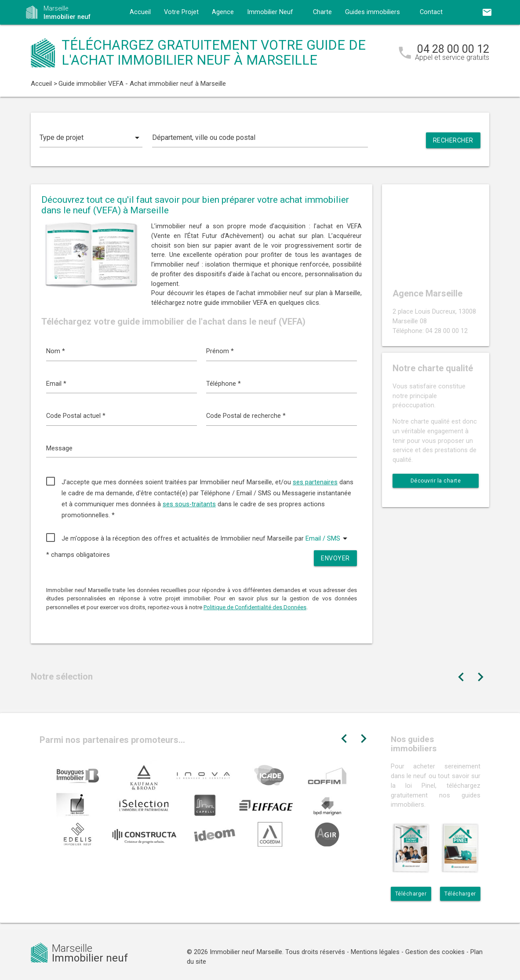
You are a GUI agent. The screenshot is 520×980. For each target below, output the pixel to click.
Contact (431, 12)
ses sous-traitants (189, 504)
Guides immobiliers (373, 12)
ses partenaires (315, 482)
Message (59, 448)
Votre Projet (181, 12)
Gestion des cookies (435, 952)
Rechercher (453, 140)
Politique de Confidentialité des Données (255, 607)
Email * (56, 384)
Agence (223, 12)
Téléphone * (224, 384)
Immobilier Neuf (270, 12)
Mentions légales (375, 952)
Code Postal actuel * (76, 416)
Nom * (56, 351)
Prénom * (220, 351)
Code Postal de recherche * (246, 416)
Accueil (140, 12)
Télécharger (411, 894)
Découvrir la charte (436, 481)
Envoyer (335, 558)
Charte (322, 12)
